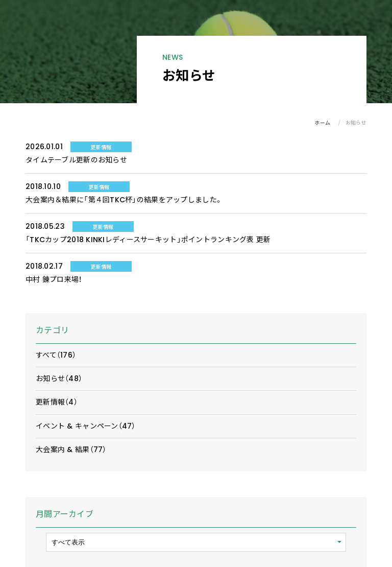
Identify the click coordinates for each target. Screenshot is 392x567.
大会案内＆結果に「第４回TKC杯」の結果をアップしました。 (124, 200)
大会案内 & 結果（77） (71, 450)
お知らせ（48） (59, 379)
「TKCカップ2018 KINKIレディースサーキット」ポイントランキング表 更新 (148, 240)
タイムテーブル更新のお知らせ (76, 160)
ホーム (322, 123)
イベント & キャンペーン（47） (86, 426)
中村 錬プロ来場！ (54, 279)
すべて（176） (56, 355)
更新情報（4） (57, 402)
